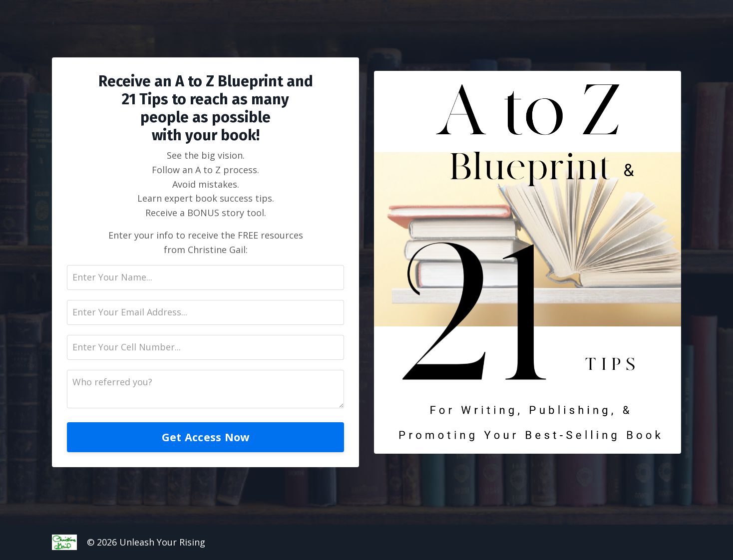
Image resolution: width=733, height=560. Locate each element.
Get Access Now (206, 437)
